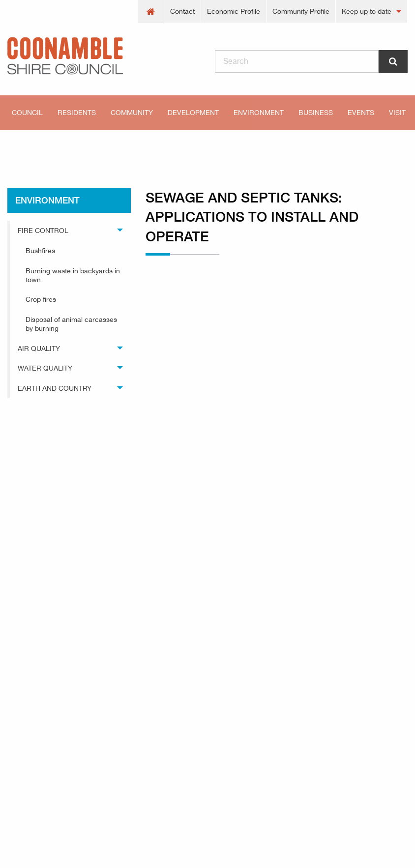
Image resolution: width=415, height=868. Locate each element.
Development (193, 113)
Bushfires (40, 251)
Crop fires (41, 299)
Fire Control (43, 231)
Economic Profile (234, 11)
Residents (77, 113)
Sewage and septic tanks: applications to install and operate (230, 147)
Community (132, 113)
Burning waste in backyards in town (73, 275)
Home (25, 147)
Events (361, 113)
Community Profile (301, 11)
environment (84, 147)
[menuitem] (151, 12)
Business (316, 113)
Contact (182, 11)
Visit (397, 113)
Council (27, 113)
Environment (259, 113)
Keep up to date (367, 11)
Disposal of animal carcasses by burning (71, 324)
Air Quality (39, 348)
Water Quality (45, 368)
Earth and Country (55, 388)
